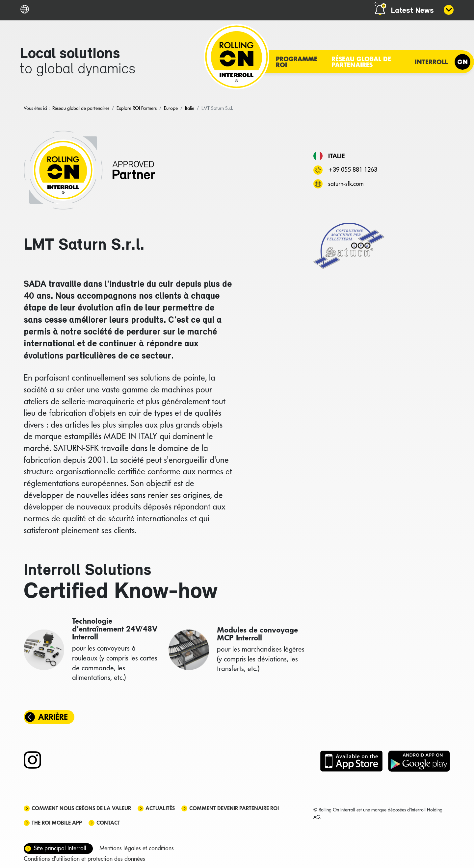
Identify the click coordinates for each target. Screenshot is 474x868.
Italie (336, 156)
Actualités (160, 808)
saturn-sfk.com (346, 184)
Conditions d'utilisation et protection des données (84, 859)
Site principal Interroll (60, 848)
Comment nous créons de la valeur (81, 808)
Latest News (412, 11)
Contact (108, 823)
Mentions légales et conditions (137, 848)
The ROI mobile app (57, 823)
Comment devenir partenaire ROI (234, 808)
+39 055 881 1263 (353, 170)
